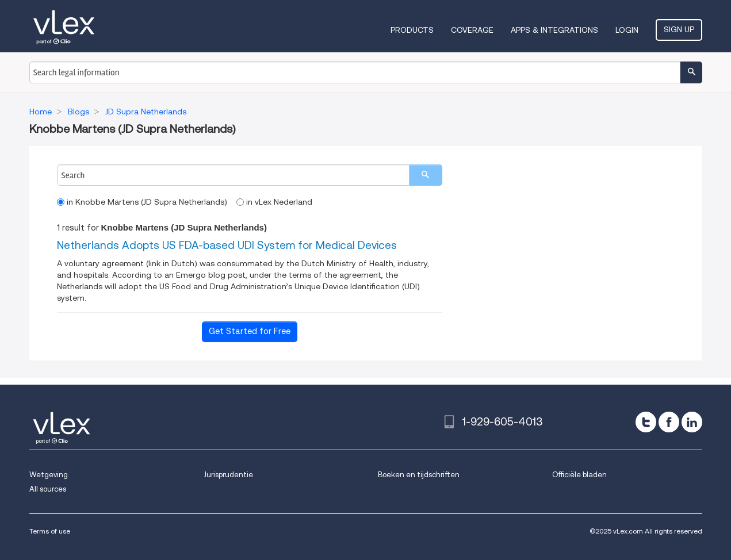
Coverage (472, 30)
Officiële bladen (579, 475)
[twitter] (646, 422)
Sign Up (679, 29)
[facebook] (669, 422)
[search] (426, 175)
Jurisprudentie (228, 475)
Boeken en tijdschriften (419, 475)
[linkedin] (692, 422)
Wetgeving (49, 475)
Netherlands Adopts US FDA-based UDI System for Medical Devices (227, 245)
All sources (48, 489)
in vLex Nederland (274, 202)
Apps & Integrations (554, 30)
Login (627, 30)
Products (412, 30)
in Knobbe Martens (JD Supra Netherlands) (142, 202)
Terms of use (50, 531)
